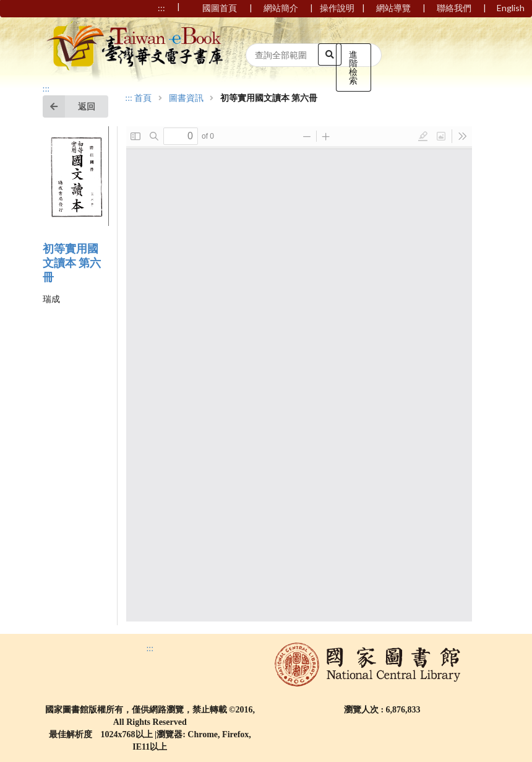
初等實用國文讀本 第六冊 (72, 263)
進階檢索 (353, 67)
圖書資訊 (186, 98)
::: (46, 89)
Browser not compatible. (299, 374)
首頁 (143, 98)
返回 (69, 106)
